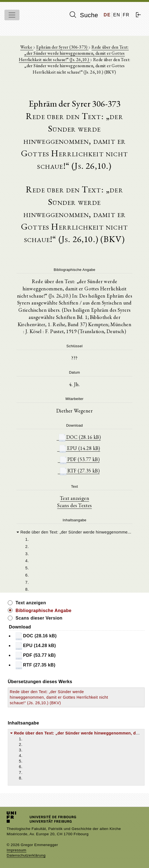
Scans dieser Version (39, 618)
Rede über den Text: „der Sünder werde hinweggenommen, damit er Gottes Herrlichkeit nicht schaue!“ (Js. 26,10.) (74, 53)
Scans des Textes (74, 505)
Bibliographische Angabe (44, 611)
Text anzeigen (74, 498)
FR (126, 15)
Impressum (17, 850)
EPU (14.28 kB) (79, 448)
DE (107, 15)
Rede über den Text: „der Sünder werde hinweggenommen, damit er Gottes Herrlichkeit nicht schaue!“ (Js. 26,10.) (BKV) (59, 697)
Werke (27, 47)
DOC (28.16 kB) (79, 437)
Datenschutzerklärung (26, 855)
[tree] (74, 560)
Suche (84, 15)
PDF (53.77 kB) (79, 459)
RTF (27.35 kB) (79, 471)
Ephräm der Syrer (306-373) (62, 47)
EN (117, 15)
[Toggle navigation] (12, 15)
